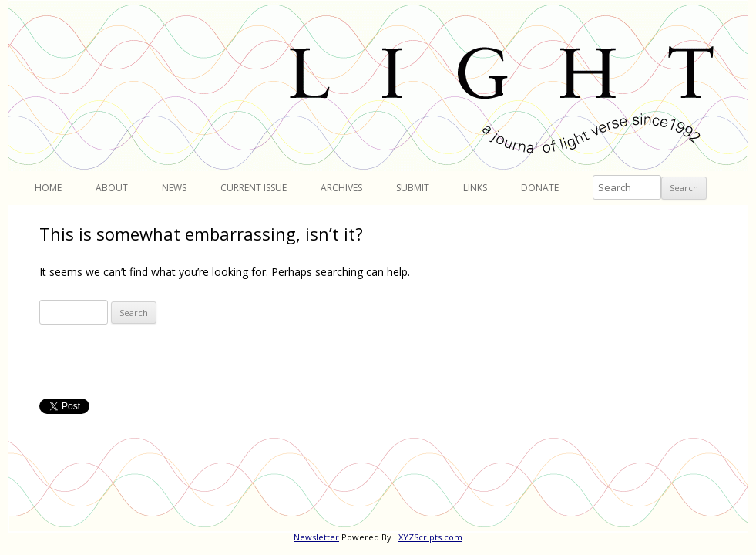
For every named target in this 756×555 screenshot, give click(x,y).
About (112, 188)
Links (475, 188)
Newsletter (316, 537)
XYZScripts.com (430, 537)
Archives (341, 188)
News (174, 188)
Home (48, 188)
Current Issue (254, 188)
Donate (540, 188)
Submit (413, 188)
